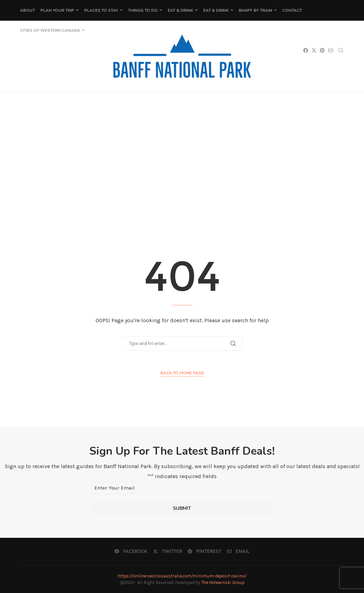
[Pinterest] (205, 552)
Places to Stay (101, 10)
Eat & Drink (180, 10)
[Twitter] (168, 552)
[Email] (238, 552)
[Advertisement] (182, 161)
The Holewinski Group (223, 582)
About (27, 10)
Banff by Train (255, 10)
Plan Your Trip (57, 10)
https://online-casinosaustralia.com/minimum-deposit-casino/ (182, 576)
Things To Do (143, 10)
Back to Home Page (182, 373)
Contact (292, 10)
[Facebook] (131, 552)
